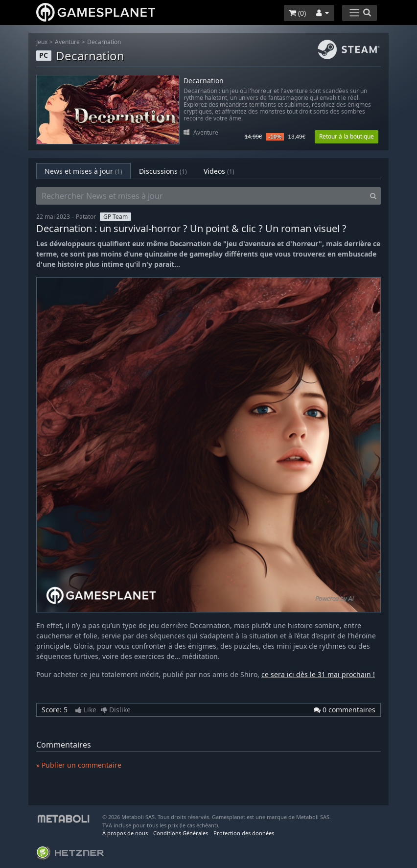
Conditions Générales (181, 833)
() (297, 13)
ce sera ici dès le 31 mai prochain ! (318, 674)
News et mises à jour (83, 171)
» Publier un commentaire (79, 765)
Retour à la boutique (347, 136)
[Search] (373, 196)
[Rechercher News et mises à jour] (201, 196)
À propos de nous (125, 833)
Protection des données (244, 833)
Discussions (163, 171)
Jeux (42, 42)
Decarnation (104, 42)
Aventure (67, 42)
